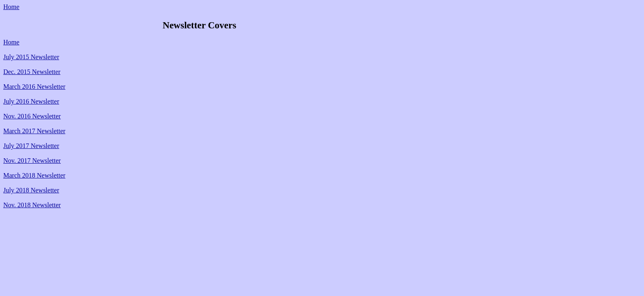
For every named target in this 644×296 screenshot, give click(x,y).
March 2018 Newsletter (34, 175)
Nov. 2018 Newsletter (32, 205)
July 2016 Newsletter (31, 101)
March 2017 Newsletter (34, 131)
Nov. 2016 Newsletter (32, 116)
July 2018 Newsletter (31, 190)
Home (11, 7)
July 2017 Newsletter (31, 146)
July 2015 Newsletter (31, 57)
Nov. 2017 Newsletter (32, 161)
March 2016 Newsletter (34, 87)
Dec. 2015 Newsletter (32, 72)
